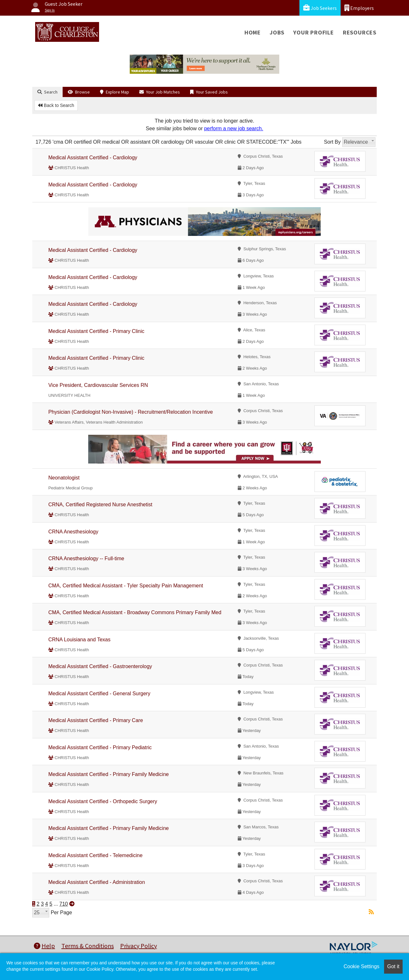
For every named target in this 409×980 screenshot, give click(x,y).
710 (64, 904)
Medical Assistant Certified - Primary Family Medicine (108, 774)
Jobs (277, 32)
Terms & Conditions (88, 946)
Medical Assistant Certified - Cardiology (93, 158)
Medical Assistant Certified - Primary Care (96, 720)
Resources (360, 32)
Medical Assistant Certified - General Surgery (99, 694)
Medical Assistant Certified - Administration (96, 882)
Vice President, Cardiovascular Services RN (98, 385)
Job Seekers (320, 8)
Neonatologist (64, 478)
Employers (359, 8)
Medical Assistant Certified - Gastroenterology (100, 666)
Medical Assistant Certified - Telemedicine (95, 855)
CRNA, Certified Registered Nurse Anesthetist (100, 505)
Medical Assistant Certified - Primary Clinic (96, 331)
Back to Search (56, 105)
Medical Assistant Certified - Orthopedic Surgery (103, 801)
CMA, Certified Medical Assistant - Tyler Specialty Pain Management (126, 586)
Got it (393, 966)
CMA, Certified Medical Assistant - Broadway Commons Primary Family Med (135, 612)
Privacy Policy (139, 946)
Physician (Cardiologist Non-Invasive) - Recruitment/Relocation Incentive (131, 412)
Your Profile (314, 32)
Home (253, 32)
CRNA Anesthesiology (73, 532)
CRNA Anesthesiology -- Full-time (86, 558)
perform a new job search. (234, 128)
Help (44, 946)
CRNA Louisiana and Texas (79, 640)
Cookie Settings (361, 966)
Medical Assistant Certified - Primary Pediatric (100, 747)
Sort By (332, 142)
